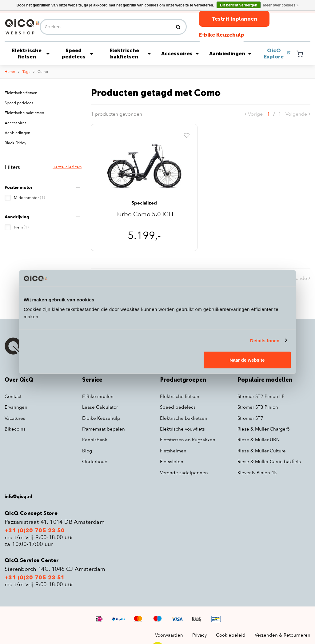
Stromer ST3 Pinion (258, 407)
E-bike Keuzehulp (222, 35)
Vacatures (15, 418)
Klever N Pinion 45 (257, 473)
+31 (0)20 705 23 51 (35, 578)
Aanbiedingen (230, 54)
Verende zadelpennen (184, 473)
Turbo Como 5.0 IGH (144, 215)
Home (10, 72)
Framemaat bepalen (104, 429)
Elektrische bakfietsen (130, 54)
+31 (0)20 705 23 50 (35, 531)
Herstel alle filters (67, 167)
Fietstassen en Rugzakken (188, 440)
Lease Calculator (100, 407)
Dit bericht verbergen (239, 5)
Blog (87, 451)
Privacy (199, 635)
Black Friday (15, 143)
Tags (26, 72)
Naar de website (247, 360)
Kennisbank (95, 440)
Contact (13, 396)
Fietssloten (172, 462)
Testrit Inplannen (234, 19)
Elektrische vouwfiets (182, 429)
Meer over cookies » (281, 5)
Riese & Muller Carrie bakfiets (269, 462)
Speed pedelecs (78, 54)
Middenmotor (29, 198)
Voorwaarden (169, 635)
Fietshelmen (173, 451)
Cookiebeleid (231, 635)
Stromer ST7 (250, 418)
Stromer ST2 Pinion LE (261, 396)
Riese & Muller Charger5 (264, 429)
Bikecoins (15, 429)
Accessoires (180, 54)
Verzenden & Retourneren (283, 635)
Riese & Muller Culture (262, 451)
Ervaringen (16, 407)
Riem (21, 227)
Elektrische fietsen (31, 54)
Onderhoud (95, 462)
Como (43, 72)
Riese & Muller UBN (259, 440)
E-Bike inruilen (98, 396)
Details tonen (265, 340)
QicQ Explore (274, 54)
